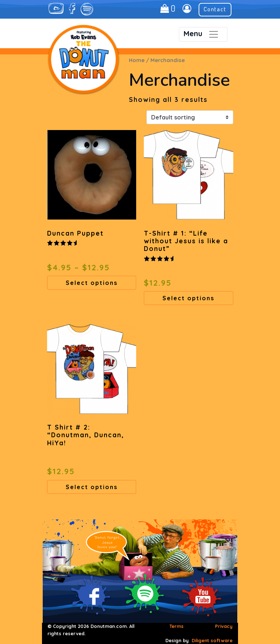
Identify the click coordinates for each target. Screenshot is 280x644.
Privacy (224, 626)
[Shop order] (190, 117)
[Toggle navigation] (203, 34)
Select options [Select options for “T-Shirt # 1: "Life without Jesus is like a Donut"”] (188, 298)
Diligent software (212, 640)
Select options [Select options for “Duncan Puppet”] (92, 283)
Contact (215, 9)
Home (137, 60)
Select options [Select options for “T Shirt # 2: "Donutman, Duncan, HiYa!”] (92, 487)
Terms (177, 626)
